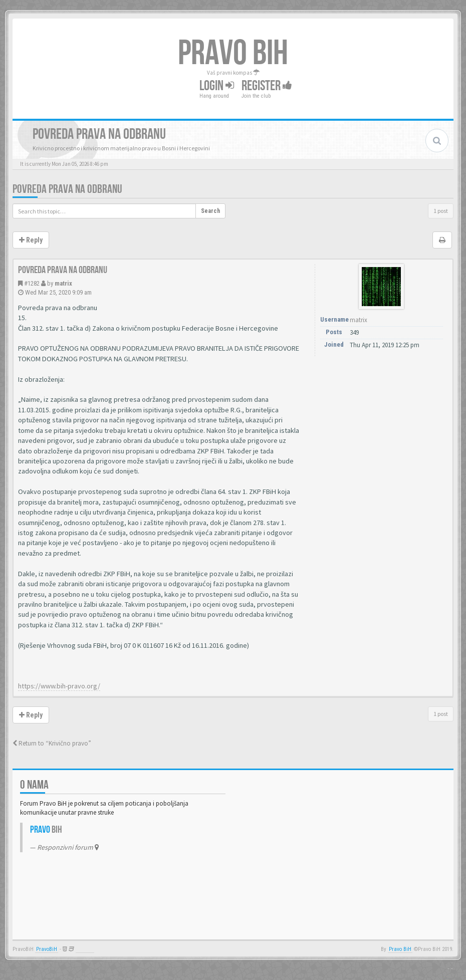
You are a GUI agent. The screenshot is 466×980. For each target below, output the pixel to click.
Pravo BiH (400, 949)
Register (267, 86)
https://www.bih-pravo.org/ (59, 686)
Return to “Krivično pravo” (52, 743)
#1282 (32, 283)
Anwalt (85, 949)
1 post (441, 211)
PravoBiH (47, 949)
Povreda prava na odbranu (67, 189)
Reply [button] (31, 240)
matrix (63, 283)
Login (217, 86)
